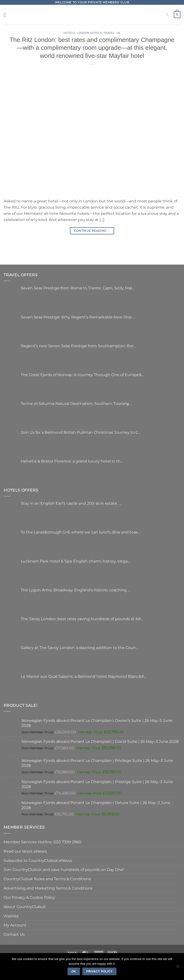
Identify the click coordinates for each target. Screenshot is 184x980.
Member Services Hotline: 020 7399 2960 (42, 842)
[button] (7, 15)
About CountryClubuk (25, 907)
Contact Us (14, 934)
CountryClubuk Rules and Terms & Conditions (47, 879)
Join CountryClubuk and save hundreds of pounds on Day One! (64, 869)
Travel (109, 33)
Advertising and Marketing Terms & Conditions (48, 888)
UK (118, 33)
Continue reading (92, 231)
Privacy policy (99, 971)
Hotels (69, 33)
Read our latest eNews (25, 851)
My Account (15, 925)
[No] (178, 968)
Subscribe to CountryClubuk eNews (38, 860)
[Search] (168, 15)
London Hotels (89, 33)
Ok (74, 971)
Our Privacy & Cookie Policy (29, 897)
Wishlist (11, 916)
